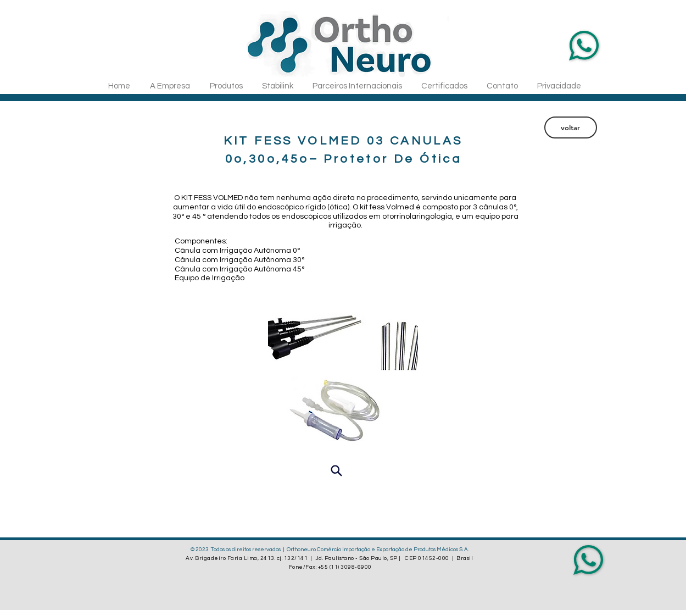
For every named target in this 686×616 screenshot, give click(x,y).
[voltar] (571, 127)
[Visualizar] (337, 470)
